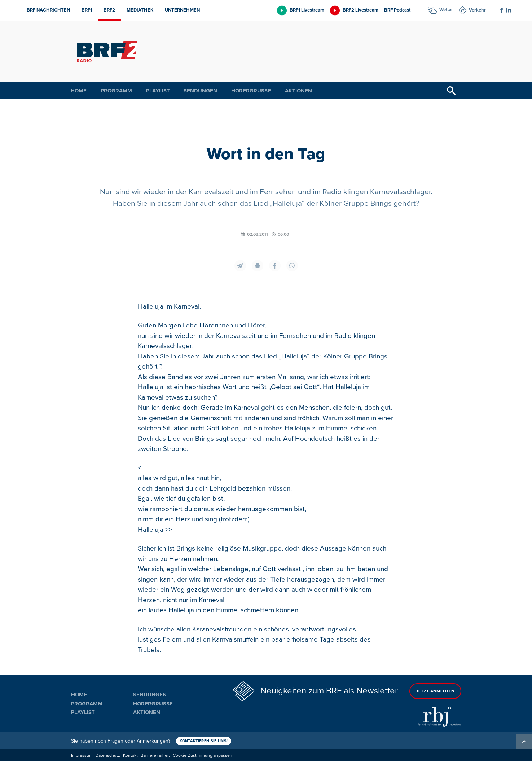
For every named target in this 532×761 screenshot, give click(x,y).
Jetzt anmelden (435, 691)
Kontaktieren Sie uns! (204, 741)
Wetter (446, 10)
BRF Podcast (397, 10)
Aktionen (298, 91)
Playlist (158, 91)
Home (79, 91)
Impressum (82, 755)
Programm (116, 91)
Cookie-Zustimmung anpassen (203, 755)
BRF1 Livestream (307, 10)
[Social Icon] (502, 10)
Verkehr (477, 10)
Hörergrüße (251, 91)
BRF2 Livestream (360, 10)
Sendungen (200, 91)
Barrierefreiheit (155, 755)
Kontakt (130, 755)
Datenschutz (108, 755)
